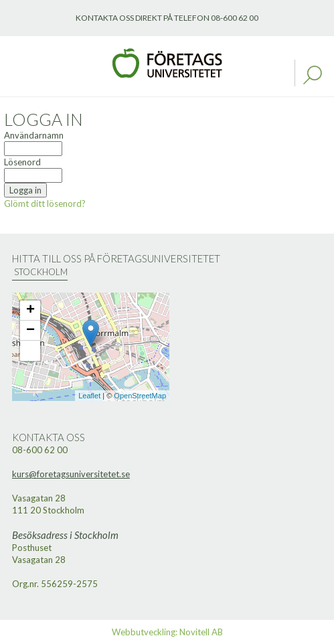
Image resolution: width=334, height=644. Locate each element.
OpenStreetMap (140, 396)
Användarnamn (34, 135)
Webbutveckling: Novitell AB (167, 632)
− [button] (30, 331)
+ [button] (30, 311)
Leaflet (89, 396)
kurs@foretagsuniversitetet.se (71, 474)
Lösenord (22, 162)
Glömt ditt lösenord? (45, 204)
